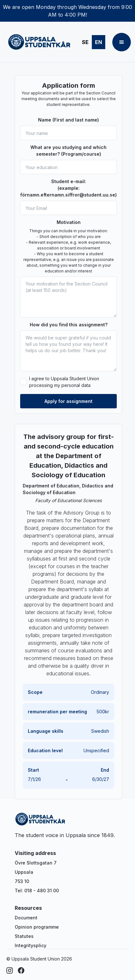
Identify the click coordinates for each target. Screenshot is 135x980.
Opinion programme (37, 927)
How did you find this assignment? (69, 325)
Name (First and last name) (68, 120)
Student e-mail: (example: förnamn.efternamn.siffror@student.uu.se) (68, 188)
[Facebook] (21, 970)
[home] (38, 42)
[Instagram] (10, 970)
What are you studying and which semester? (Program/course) (68, 151)
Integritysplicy (31, 945)
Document (26, 918)
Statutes (24, 936)
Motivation (69, 222)
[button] (122, 42)
